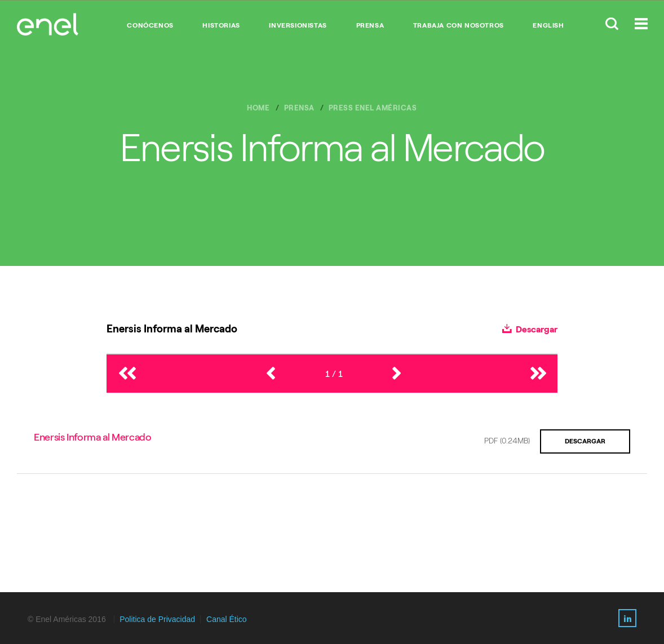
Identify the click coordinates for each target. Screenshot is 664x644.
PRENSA (370, 25)
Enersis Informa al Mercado (93, 437)
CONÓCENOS (150, 25)
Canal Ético (227, 619)
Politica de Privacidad (157, 619)
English (548, 25)
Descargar (530, 329)
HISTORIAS (221, 25)
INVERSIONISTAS (298, 25)
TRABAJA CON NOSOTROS (459, 25)
